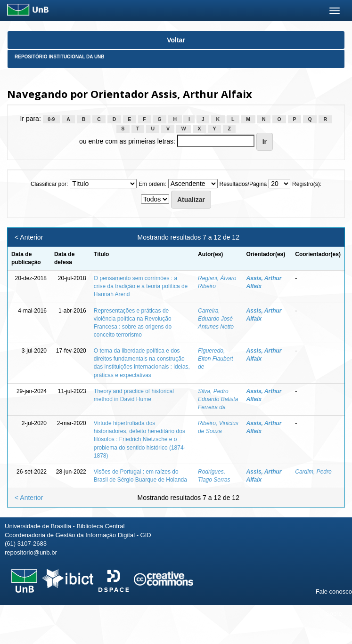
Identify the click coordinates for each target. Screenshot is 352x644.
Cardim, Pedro (313, 472)
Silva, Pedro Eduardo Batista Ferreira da (218, 399)
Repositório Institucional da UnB (60, 57)
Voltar (176, 40)
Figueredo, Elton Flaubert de (216, 359)
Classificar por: (49, 184)
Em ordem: (152, 184)
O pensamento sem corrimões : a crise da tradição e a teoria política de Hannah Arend (141, 286)
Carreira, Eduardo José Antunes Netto (216, 319)
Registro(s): (307, 184)
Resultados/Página (243, 184)
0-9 (51, 119)
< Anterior (29, 237)
